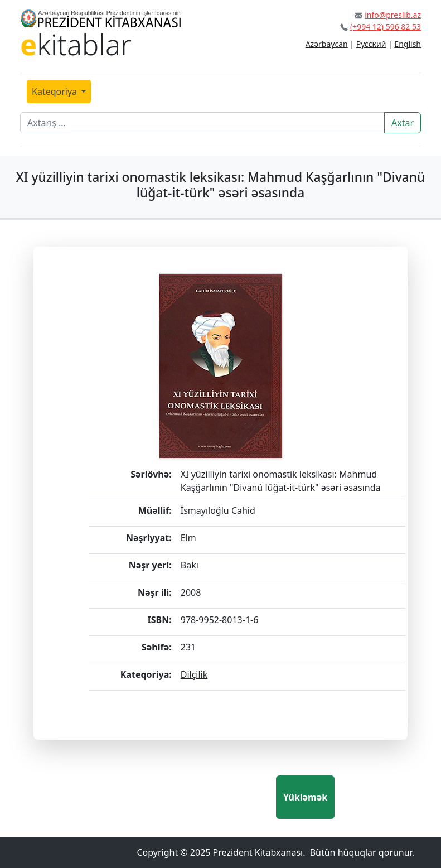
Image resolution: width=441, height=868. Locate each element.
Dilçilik (194, 674)
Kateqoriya (55, 91)
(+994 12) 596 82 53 (386, 26)
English (408, 44)
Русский (371, 44)
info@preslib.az (393, 15)
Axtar (403, 123)
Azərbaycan (327, 44)
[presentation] (191, 797)
